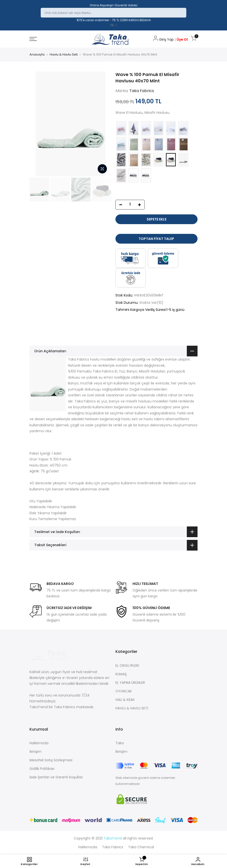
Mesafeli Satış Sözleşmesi (51, 760)
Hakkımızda (39, 743)
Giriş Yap (164, 39)
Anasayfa (37, 54)
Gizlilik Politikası (42, 769)
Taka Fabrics (142, 91)
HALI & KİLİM (125, 700)
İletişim (35, 752)
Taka (120, 743)
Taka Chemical (141, 847)
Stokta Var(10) (151, 303)
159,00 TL (125, 102)
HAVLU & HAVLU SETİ (132, 708)
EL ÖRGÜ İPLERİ (127, 666)
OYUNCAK (124, 691)
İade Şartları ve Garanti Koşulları (56, 777)
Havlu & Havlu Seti (64, 54)
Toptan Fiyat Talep (156, 239)
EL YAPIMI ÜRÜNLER (130, 683)
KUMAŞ (121, 674)
